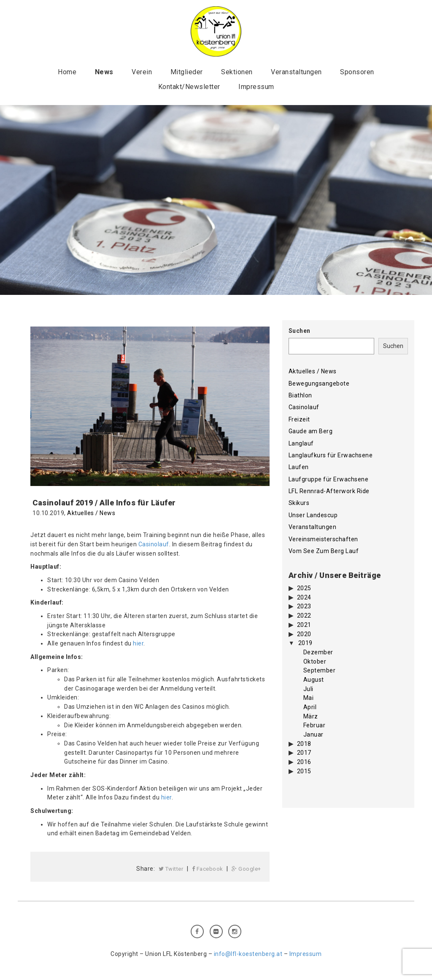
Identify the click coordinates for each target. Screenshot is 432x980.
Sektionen (237, 72)
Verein (142, 72)
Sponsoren (357, 72)
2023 (304, 606)
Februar (315, 725)
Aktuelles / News (91, 513)
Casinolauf (154, 544)
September (320, 670)
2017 (304, 753)
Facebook (208, 869)
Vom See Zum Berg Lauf (324, 551)
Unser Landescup (313, 515)
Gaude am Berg (311, 431)
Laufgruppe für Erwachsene (329, 479)
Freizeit (299, 419)
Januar (313, 734)
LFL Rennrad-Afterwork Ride (329, 491)
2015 (304, 771)
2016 (304, 762)
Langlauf (301, 443)
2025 (304, 588)
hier (138, 643)
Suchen (300, 331)
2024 (304, 597)
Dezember (318, 652)
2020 (304, 634)
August (314, 680)
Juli (308, 689)
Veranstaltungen (296, 72)
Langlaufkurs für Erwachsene (331, 455)
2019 (305, 643)
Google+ (246, 869)
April (310, 707)
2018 (304, 744)
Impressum (256, 87)
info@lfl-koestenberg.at (248, 954)
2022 (304, 616)
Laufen (299, 467)
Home (67, 72)
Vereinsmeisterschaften (323, 539)
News (104, 72)
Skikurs (299, 503)
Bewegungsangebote (319, 383)
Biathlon (300, 395)
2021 (304, 625)
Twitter (171, 869)
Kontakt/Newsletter (189, 87)
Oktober (315, 661)
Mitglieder (187, 72)
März (311, 716)
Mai (309, 698)
